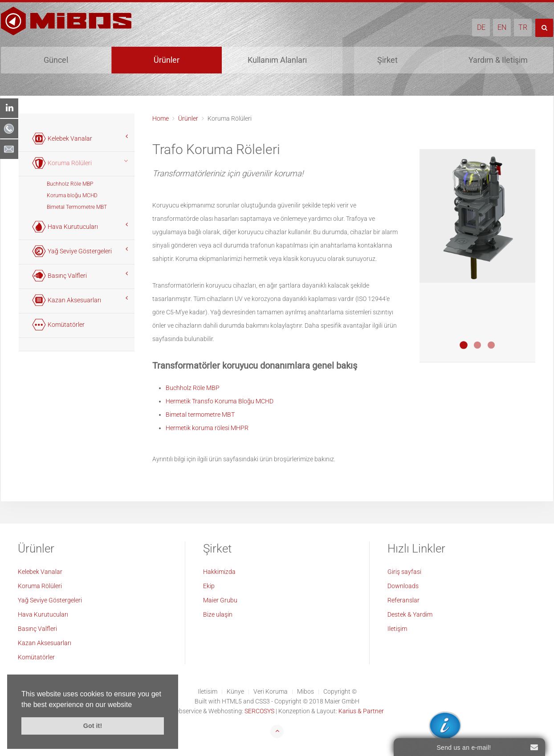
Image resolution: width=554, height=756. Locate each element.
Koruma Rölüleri (40, 586)
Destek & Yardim (410, 614)
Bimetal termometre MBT (200, 415)
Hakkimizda (219, 572)
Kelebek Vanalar (40, 572)
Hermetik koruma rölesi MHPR (207, 428)
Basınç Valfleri (37, 629)
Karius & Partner (361, 711)
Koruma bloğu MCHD (72, 195)
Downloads (403, 586)
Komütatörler (36, 657)
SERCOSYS (259, 711)
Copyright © (340, 691)
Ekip (209, 586)
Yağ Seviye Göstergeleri (50, 600)
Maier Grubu (220, 600)
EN (502, 27)
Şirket (387, 60)
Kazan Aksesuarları (45, 643)
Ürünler (167, 60)
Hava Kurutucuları (43, 614)
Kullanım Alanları (277, 60)
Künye (235, 691)
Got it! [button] (93, 726)
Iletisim (208, 691)
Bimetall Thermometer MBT (491, 345)
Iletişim (397, 629)
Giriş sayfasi (404, 572)
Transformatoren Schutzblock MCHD (464, 345)
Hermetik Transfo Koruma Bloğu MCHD (220, 401)
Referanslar (403, 600)
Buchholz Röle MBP (193, 388)
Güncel (56, 60)
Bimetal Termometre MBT (77, 207)
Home (161, 118)
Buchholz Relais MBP (477, 345)
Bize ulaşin (218, 614)
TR (523, 27)
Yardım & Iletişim (498, 60)
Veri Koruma (271, 691)
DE (481, 27)
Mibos (306, 691)
